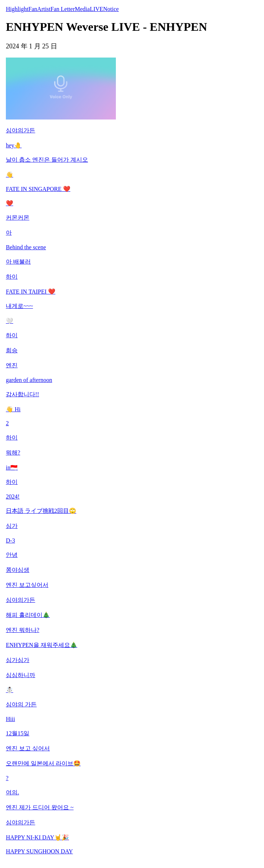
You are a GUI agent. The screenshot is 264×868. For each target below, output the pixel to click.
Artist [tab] (44, 9)
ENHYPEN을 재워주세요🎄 (42, 645)
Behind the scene (26, 247)
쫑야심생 (18, 570)
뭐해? (13, 453)
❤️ (10, 203)
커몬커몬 (18, 218)
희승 (12, 350)
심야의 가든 (21, 704)
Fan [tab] (33, 9)
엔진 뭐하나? (23, 630)
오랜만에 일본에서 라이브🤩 (43, 763)
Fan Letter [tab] (63, 9)
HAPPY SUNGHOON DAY (39, 851)
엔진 (12, 365)
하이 (12, 277)
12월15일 (18, 733)
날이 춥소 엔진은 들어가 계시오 (47, 160)
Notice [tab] (111, 9)
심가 (12, 526)
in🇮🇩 (12, 468)
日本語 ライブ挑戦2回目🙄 (41, 511)
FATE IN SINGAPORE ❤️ (38, 189)
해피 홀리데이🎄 (28, 615)
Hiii (10, 719)
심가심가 (18, 660)
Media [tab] (82, 9)
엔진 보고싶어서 (27, 585)
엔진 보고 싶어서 (28, 748)
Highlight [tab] (17, 9)
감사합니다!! (23, 394)
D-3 (10, 540)
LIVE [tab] (96, 9)
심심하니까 (21, 675)
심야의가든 (21, 130)
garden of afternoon (29, 380)
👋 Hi (13, 409)
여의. (12, 792)
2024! (13, 496)
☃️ (10, 690)
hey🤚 (14, 145)
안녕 (12, 555)
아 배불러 (18, 262)
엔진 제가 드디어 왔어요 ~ (40, 807)
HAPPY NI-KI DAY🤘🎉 (37, 837)
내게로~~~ (19, 306)
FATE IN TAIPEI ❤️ (31, 292)
